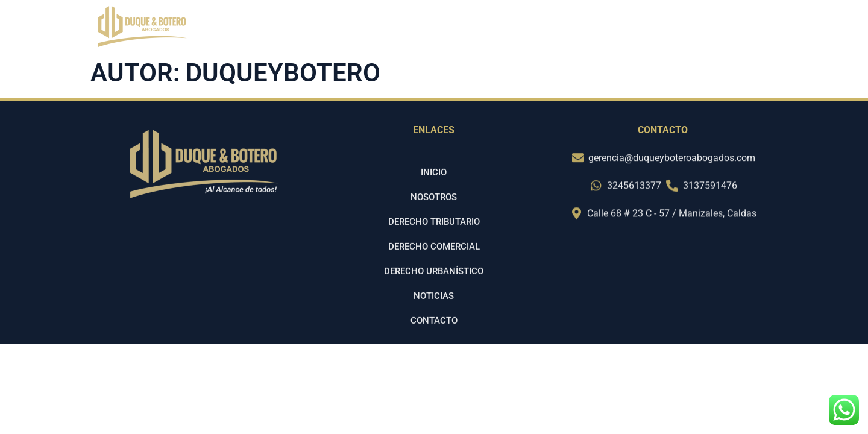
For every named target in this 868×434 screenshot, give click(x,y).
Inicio (461, 29)
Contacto (736, 29)
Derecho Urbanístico (434, 285)
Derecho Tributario (434, 235)
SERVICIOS (596, 29)
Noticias (668, 29)
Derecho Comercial (434, 260)
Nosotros (521, 29)
